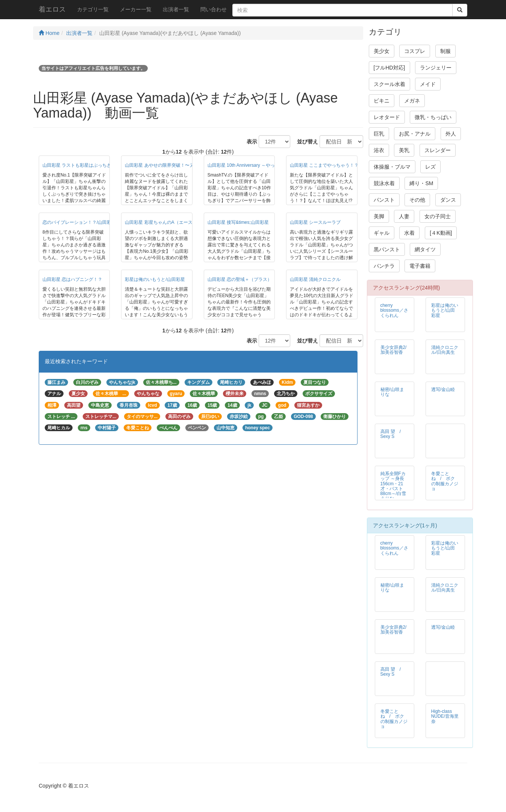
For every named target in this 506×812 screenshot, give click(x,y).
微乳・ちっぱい (433, 117)
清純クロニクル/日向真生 (445, 350)
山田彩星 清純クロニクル (315, 279)
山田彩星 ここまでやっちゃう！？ (324, 165)
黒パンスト (387, 249)
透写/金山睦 (443, 389)
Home (49, 33)
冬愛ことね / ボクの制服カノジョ (445, 481)
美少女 (382, 51)
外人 (451, 134)
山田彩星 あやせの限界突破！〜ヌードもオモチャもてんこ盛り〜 (191, 165)
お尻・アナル (415, 134)
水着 (409, 233)
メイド (428, 84)
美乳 (404, 150)
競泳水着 (384, 183)
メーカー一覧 (136, 9)
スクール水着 (389, 84)
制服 (445, 51)
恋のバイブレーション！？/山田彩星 (79, 222)
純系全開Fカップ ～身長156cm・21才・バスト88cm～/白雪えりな (393, 486)
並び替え (305, 142)
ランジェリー (436, 68)
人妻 (404, 216)
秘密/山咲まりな (392, 392)
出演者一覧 (176, 9)
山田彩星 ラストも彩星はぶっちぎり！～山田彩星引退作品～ (104, 165)
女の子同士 (438, 216)
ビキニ (382, 101)
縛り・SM (421, 183)
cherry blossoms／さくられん (394, 310)
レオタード (387, 117)
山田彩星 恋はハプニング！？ (72, 279)
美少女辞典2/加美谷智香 (394, 350)
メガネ (412, 101)
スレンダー (438, 150)
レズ (430, 167)
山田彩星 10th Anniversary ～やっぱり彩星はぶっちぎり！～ (268, 165)
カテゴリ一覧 (93, 9)
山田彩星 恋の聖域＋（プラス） (240, 279)
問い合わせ (214, 9)
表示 (249, 142)
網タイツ (425, 249)
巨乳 (379, 134)
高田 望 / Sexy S (393, 434)
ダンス (448, 200)
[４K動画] (441, 233)
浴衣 (379, 150)
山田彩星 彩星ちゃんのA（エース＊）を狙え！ (172, 222)
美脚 (379, 216)
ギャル (382, 233)
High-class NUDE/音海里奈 (445, 716)
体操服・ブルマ (392, 167)
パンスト (384, 200)
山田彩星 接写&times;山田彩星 (238, 222)
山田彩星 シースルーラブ (315, 222)
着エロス (52, 9)
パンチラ (384, 266)
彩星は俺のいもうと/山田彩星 (155, 279)
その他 (417, 200)
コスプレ (415, 51)
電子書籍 (420, 266)
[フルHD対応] (389, 68)
